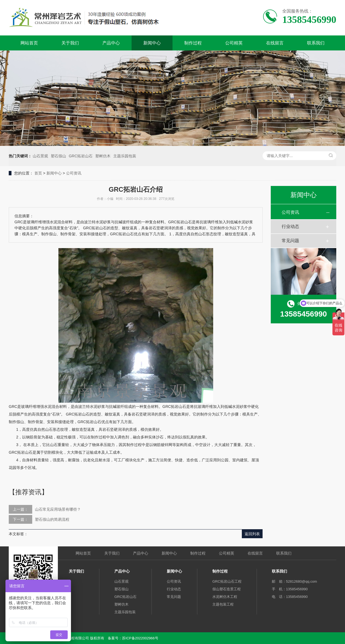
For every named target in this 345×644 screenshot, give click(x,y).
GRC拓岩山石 (81, 156)
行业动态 (290, 226)
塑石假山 (58, 156)
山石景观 (40, 156)
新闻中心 (152, 43)
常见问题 (290, 241)
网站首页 (29, 43)
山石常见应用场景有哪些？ (58, 509)
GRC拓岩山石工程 (227, 581)
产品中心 (111, 43)
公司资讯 (74, 173)
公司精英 (234, 43)
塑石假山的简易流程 (52, 519)
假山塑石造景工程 (227, 589)
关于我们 (70, 43)
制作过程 (193, 43)
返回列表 (252, 534)
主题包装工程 (223, 604)
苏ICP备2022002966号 (140, 638)
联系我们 (316, 43)
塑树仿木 (103, 156)
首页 (38, 173)
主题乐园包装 (125, 156)
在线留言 (275, 43)
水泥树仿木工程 (225, 597)
